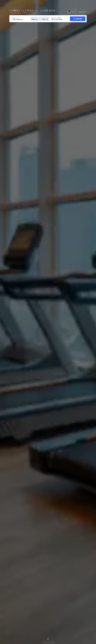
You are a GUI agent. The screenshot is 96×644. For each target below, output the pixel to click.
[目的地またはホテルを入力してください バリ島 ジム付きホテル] (20, 19)
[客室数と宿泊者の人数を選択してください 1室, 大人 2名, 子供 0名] (60, 19)
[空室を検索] (78, 19)
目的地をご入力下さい (16, 18)
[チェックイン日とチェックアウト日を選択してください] (35, 19)
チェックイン (34, 18)
